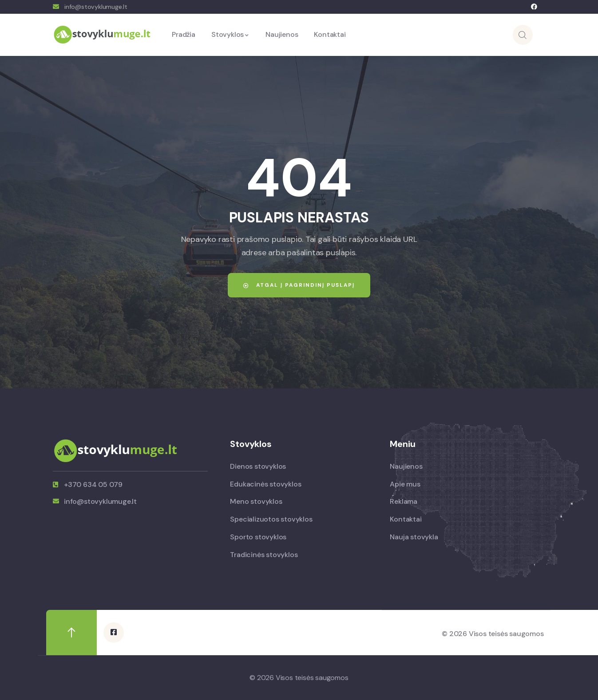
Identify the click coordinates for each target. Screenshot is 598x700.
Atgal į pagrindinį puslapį (299, 285)
